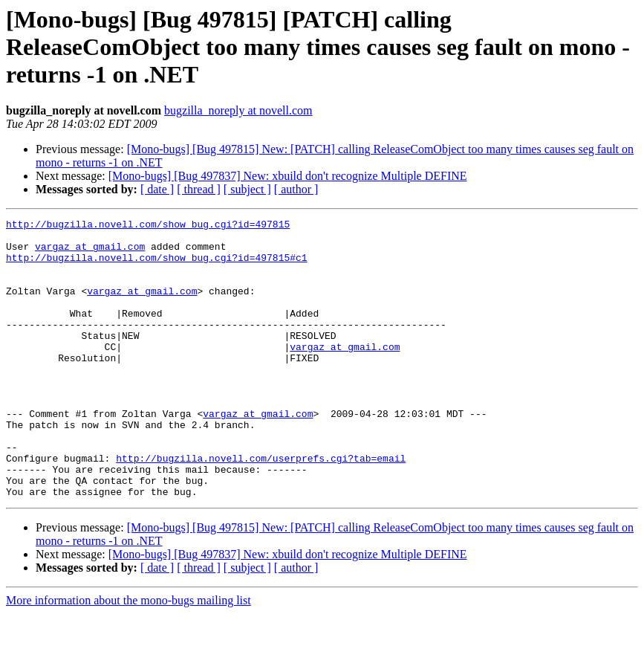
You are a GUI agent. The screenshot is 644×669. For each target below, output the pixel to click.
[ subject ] (247, 189)
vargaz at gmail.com (90, 253)
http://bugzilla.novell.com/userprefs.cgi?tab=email (261, 507)
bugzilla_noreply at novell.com (238, 110)
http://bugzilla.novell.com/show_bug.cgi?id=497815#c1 (157, 266)
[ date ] (157, 189)
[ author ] (296, 189)
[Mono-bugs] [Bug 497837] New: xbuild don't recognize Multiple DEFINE (288, 176)
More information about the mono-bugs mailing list (129, 656)
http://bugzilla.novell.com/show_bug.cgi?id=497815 (148, 226)
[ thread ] (199, 189)
